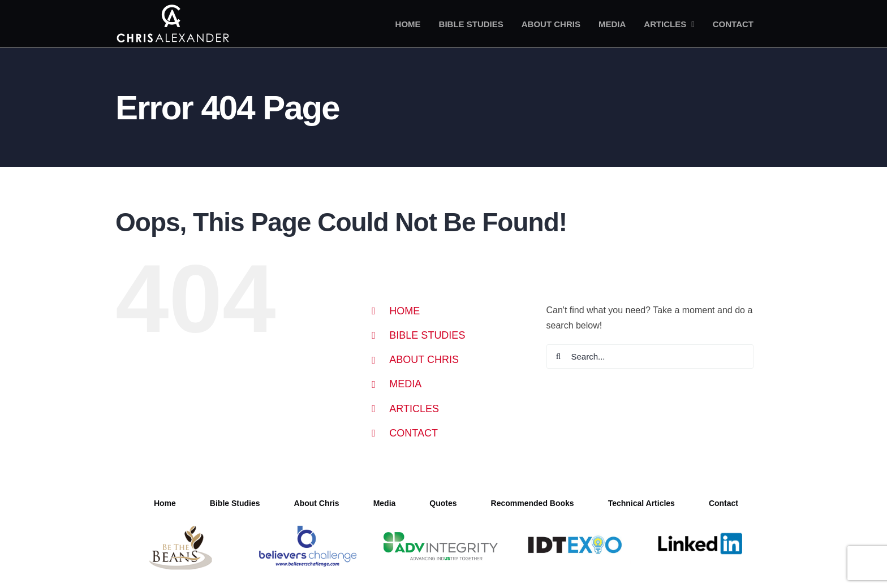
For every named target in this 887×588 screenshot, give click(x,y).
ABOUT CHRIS (424, 360)
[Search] (559, 356)
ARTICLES (414, 409)
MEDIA (405, 384)
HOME (404, 311)
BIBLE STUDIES (427, 335)
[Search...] (650, 356)
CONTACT (414, 433)
